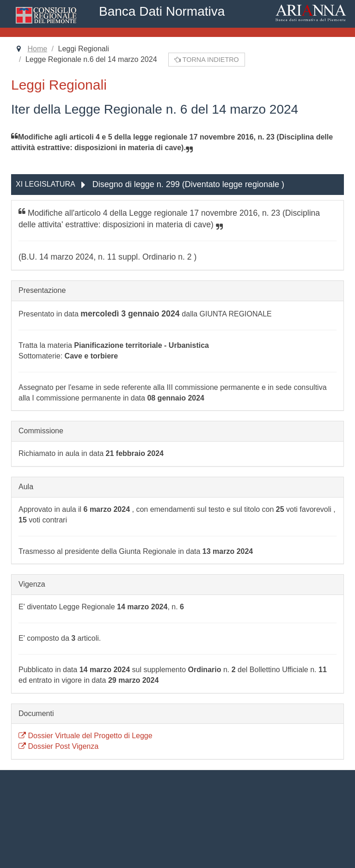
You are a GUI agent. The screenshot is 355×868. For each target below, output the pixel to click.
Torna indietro (207, 60)
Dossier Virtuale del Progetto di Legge (86, 736)
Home (37, 49)
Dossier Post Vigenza (58, 746)
